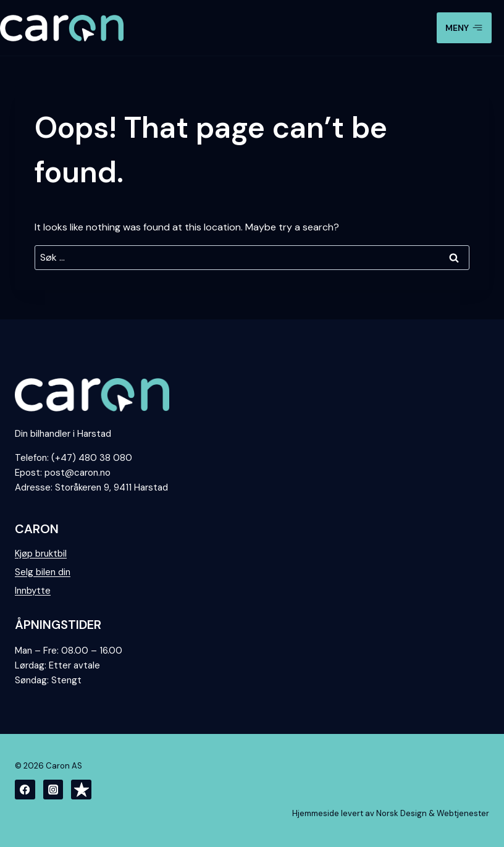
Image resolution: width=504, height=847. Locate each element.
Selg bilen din (43, 572)
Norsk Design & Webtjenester (433, 813)
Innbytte (33, 591)
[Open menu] (464, 28)
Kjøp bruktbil (41, 554)
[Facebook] (25, 790)
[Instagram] (53, 790)
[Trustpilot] (81, 790)
